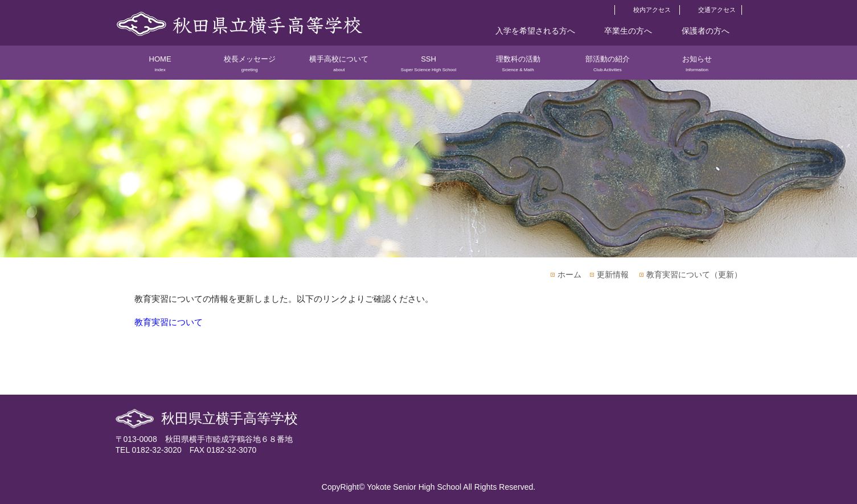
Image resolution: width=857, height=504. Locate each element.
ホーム (569, 274)
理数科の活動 (518, 67)
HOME (160, 67)
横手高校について (339, 67)
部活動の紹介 (607, 67)
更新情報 (613, 274)
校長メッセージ (250, 67)
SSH (428, 67)
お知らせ (697, 67)
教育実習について (169, 322)
